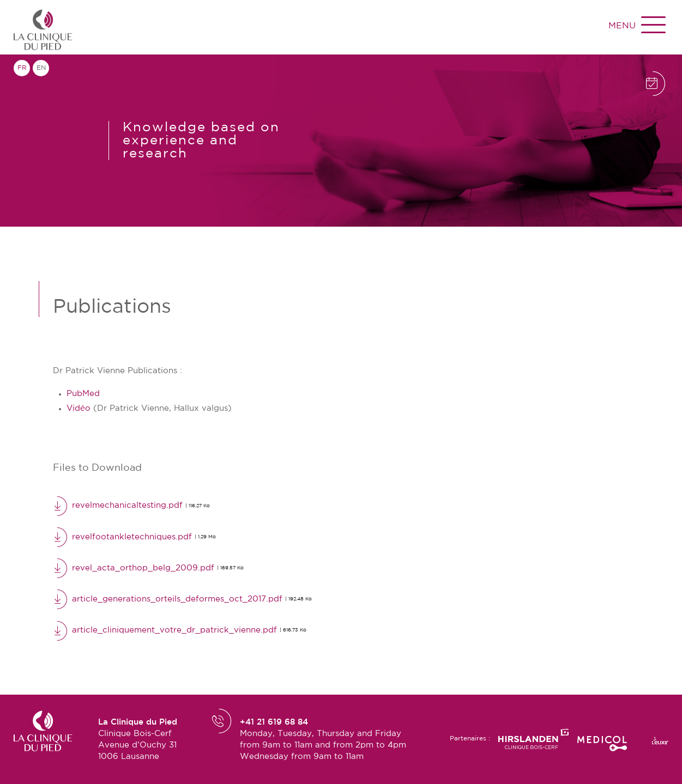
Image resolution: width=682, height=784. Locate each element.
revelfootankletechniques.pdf (134, 537)
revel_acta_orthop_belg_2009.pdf (148, 568)
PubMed (83, 394)
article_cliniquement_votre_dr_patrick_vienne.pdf (180, 630)
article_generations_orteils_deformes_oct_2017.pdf (182, 599)
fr (22, 68)
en (41, 68)
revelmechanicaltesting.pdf (131, 506)
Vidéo (79, 408)
